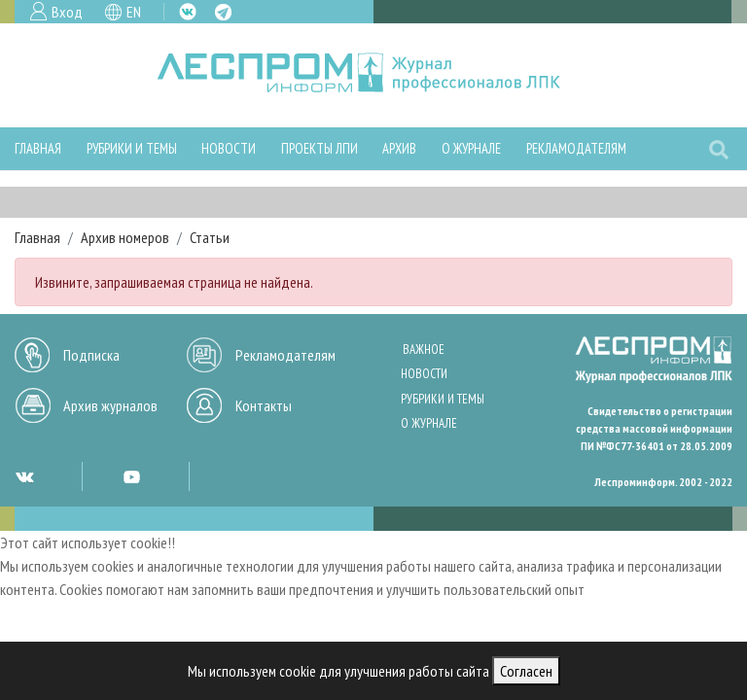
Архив (399, 148)
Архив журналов (110, 405)
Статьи (210, 237)
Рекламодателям (576, 148)
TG (223, 12)
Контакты (264, 405)
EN (134, 12)
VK (188, 12)
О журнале (471, 148)
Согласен (526, 671)
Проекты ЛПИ (320, 148)
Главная (38, 148)
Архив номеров (125, 237)
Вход (67, 12)
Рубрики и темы (132, 148)
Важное (424, 350)
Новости (229, 148)
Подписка (91, 355)
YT (131, 476)
